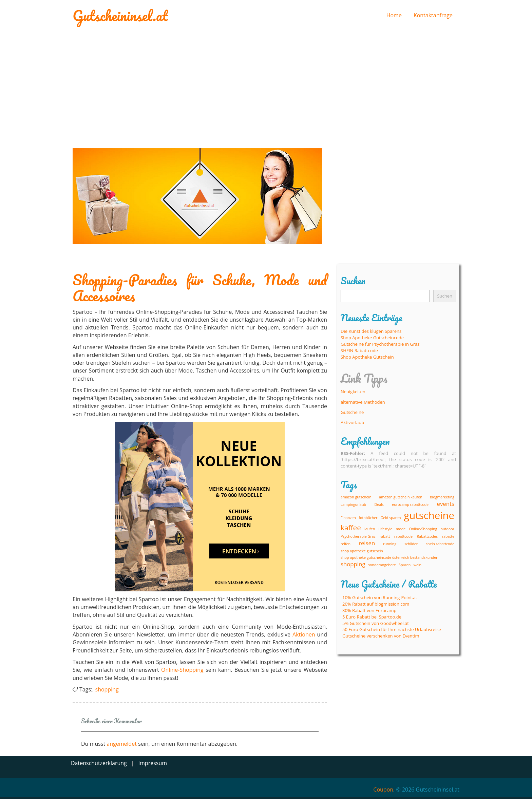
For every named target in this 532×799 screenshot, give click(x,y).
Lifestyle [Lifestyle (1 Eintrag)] (386, 529)
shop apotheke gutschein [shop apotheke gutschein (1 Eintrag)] (362, 551)
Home (394, 15)
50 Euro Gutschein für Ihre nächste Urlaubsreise (392, 629)
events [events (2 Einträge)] (446, 504)
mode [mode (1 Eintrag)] (401, 529)
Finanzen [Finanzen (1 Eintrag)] (348, 518)
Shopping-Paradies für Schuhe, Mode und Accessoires (200, 288)
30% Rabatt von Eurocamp (369, 610)
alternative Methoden (363, 402)
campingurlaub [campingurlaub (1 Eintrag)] (353, 505)
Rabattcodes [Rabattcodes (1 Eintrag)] (427, 536)
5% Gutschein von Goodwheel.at (376, 623)
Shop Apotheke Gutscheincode (372, 338)
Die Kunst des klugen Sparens (371, 331)
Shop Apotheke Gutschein (367, 357)
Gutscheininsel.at (120, 15)
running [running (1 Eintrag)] (390, 544)
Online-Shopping (182, 670)
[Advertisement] (266, 85)
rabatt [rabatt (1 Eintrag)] (385, 536)
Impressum (153, 763)
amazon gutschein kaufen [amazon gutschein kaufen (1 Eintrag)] (401, 497)
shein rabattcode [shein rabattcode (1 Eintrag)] (440, 544)
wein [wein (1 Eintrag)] (417, 565)
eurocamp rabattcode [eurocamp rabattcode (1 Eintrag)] (410, 505)
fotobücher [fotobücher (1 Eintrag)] (368, 518)
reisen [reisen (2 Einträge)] (367, 543)
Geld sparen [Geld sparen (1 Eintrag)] (391, 518)
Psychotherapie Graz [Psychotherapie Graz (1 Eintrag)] (358, 536)
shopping (107, 689)
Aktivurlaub (352, 422)
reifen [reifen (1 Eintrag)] (346, 544)
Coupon (383, 790)
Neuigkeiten (353, 392)
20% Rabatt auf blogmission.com (376, 604)
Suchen (445, 296)
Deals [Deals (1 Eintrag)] (379, 505)
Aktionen (304, 634)
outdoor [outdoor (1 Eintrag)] (448, 529)
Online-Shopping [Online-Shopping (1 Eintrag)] (423, 529)
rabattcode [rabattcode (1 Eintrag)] (403, 536)
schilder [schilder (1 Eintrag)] (411, 544)
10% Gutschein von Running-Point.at (380, 597)
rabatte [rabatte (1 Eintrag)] (448, 536)
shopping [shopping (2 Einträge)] (353, 564)
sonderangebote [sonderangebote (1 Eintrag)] (382, 565)
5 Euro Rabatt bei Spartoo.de (372, 617)
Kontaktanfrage (433, 15)
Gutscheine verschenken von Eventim (381, 636)
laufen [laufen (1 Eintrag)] (370, 529)
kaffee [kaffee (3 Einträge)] (351, 528)
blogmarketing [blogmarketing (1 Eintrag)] (442, 497)
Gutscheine (352, 412)
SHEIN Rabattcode (359, 350)
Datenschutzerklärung (99, 763)
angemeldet (122, 744)
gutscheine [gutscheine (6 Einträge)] (429, 515)
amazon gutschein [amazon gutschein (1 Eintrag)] (356, 497)
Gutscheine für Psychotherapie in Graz (380, 344)
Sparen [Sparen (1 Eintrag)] (405, 565)
